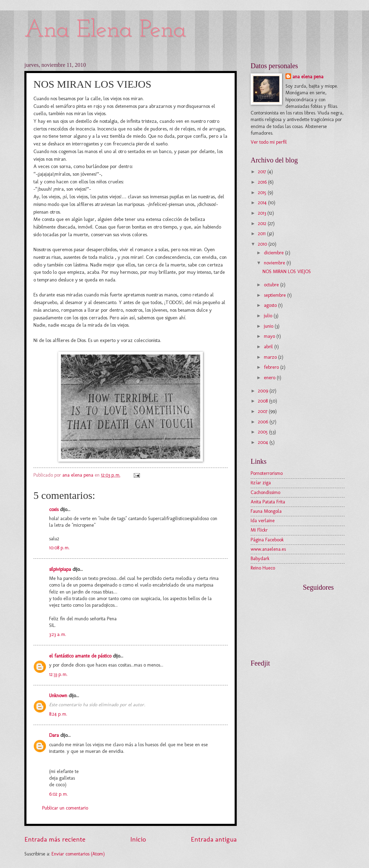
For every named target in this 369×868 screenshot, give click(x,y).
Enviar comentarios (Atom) (78, 854)
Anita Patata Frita (268, 502)
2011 (262, 234)
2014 (263, 203)
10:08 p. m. (59, 548)
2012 (263, 224)
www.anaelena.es (268, 549)
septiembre (276, 295)
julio (269, 316)
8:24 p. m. (58, 714)
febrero (272, 367)
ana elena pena (308, 77)
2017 (263, 172)
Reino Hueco (263, 568)
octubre (272, 285)
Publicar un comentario (65, 808)
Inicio (138, 839)
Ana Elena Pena (105, 30)
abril (269, 347)
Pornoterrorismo (267, 473)
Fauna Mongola (266, 511)
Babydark (260, 559)
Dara (55, 735)
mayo (270, 336)
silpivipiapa (60, 569)
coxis (54, 509)
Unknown (58, 696)
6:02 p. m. (58, 794)
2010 (263, 244)
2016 (263, 182)
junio (269, 326)
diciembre (274, 253)
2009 (264, 391)
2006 (264, 422)
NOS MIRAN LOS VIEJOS (287, 272)
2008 (264, 401)
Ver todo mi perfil (269, 142)
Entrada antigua (214, 839)
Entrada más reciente (55, 839)
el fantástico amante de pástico (80, 656)
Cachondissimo (265, 492)
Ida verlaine (263, 521)
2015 (263, 193)
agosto (271, 305)
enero (270, 378)
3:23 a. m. (58, 634)
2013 (263, 213)
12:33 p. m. (58, 674)
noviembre (275, 263)
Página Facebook (267, 540)
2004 (264, 442)
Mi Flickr (259, 530)
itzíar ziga (261, 483)
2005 (264, 432)
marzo (271, 357)
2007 (263, 411)
